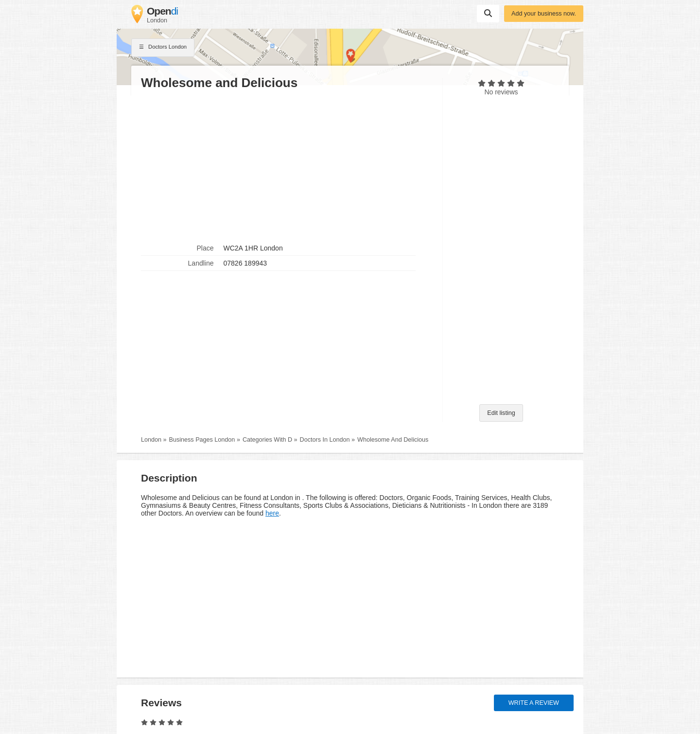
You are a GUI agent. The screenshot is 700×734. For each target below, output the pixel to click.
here (272, 513)
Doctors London (163, 48)
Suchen (488, 13)
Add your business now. (544, 14)
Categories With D (267, 440)
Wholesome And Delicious (393, 440)
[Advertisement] (287, 166)
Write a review (534, 703)
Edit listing (501, 413)
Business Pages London (202, 440)
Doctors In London (325, 440)
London (151, 440)
